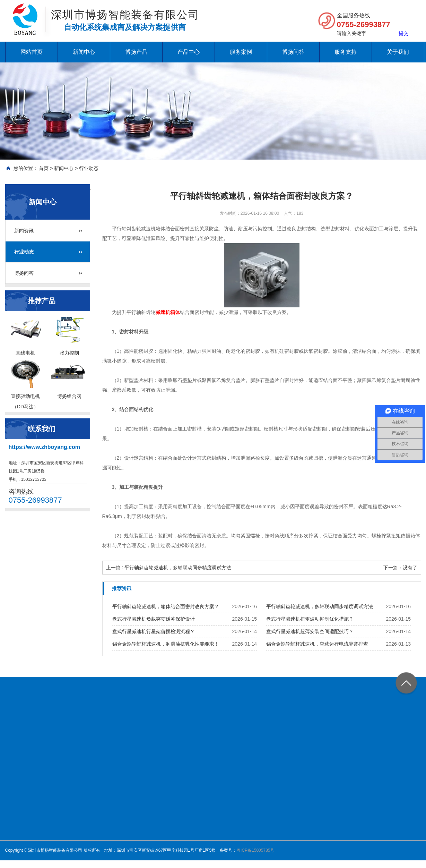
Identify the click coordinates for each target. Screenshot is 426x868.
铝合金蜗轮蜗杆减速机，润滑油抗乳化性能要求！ (166, 644)
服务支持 (346, 52)
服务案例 (241, 52)
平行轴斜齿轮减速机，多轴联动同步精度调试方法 (320, 606)
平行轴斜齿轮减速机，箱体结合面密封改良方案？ (166, 606)
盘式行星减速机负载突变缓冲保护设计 (154, 619)
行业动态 (89, 168)
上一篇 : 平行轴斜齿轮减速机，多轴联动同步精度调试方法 (169, 568)
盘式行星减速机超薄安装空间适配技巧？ (310, 631)
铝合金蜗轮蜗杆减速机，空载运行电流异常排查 (317, 644)
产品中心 (189, 52)
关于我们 (398, 52)
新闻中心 (84, 52)
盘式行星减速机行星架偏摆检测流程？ (154, 631)
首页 (44, 168)
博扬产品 (136, 52)
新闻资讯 (24, 231)
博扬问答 (293, 52)
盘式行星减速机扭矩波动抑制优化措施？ (310, 619)
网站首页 (32, 52)
